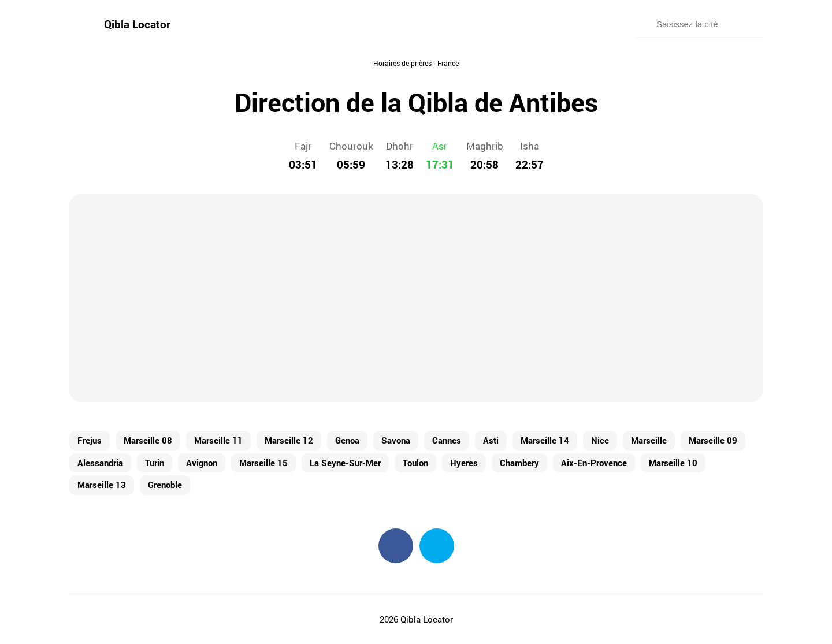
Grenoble (165, 485)
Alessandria (100, 463)
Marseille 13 (102, 485)
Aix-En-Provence (594, 463)
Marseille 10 (673, 463)
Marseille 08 (148, 440)
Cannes (447, 440)
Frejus (90, 440)
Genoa (347, 440)
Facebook (396, 546)
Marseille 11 (218, 440)
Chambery (519, 463)
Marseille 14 (545, 440)
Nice (600, 440)
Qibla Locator (137, 24)
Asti (491, 440)
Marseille (649, 440)
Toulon (415, 463)
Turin (155, 463)
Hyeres (464, 463)
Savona (396, 440)
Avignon (202, 463)
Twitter (437, 546)
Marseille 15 (263, 463)
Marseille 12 (289, 440)
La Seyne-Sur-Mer (345, 463)
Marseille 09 (713, 440)
